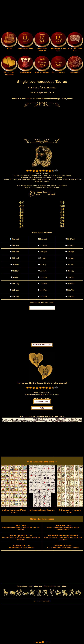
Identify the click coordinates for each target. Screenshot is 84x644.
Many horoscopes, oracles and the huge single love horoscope (63, 537)
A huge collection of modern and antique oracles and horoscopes (21, 537)
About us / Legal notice (42, 601)
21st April (15, 239)
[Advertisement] (42, 16)
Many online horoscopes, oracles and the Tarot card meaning (21, 527)
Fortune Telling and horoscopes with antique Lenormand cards (63, 527)
